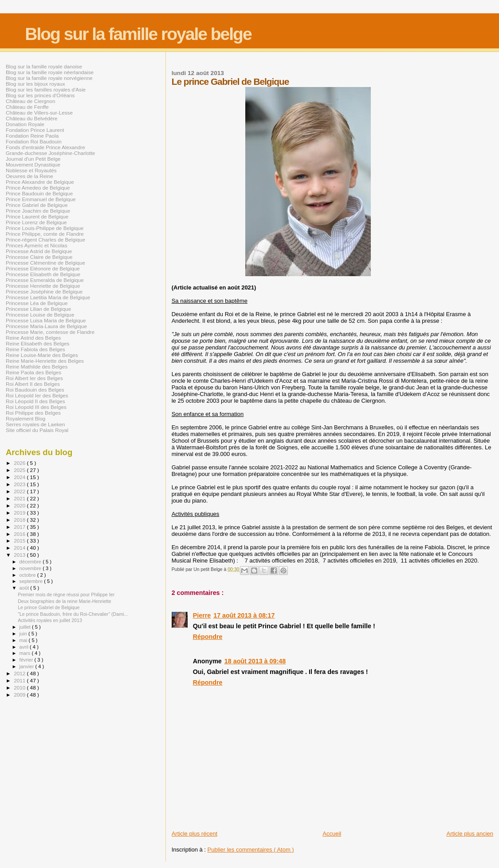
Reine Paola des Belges (33, 372)
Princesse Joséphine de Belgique (44, 291)
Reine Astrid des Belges (33, 338)
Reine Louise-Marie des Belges (42, 355)
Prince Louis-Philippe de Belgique (45, 228)
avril (25, 647)
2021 (20, 498)
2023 (20, 484)
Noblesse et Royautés (31, 170)
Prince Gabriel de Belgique (37, 205)
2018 (20, 520)
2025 (20, 470)
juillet (26, 627)
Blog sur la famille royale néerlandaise (50, 72)
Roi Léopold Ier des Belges (37, 395)
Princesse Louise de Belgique (40, 315)
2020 (20, 505)
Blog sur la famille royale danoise (44, 66)
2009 (20, 695)
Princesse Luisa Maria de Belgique (46, 320)
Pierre (202, 615)
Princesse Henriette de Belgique (43, 286)
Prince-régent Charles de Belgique (45, 240)
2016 (20, 534)
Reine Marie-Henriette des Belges (45, 361)
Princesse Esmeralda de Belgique (45, 280)
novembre (31, 568)
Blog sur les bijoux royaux (35, 84)
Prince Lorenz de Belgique (36, 222)
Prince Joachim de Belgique (38, 211)
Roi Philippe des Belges (33, 413)
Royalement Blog (26, 418)
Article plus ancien (470, 834)
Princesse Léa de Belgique (37, 303)
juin (24, 634)
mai (24, 640)
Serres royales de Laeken (35, 424)
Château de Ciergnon (30, 101)
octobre (28, 575)
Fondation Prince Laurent (35, 130)
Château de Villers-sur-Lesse (39, 113)
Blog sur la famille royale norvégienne (49, 78)
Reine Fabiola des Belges (35, 349)
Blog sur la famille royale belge (138, 34)
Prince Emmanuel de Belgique (41, 199)
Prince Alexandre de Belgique (40, 182)
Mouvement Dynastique (33, 164)
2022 (20, 491)
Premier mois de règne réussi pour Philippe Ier (66, 595)
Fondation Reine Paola (32, 136)
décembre (31, 562)
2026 (20, 463)
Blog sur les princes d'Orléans (40, 95)
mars (26, 653)
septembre (32, 581)
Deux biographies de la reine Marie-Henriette (65, 601)
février (27, 660)
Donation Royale (25, 124)
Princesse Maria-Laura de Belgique (46, 326)
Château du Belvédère (32, 118)
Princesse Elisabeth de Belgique (43, 274)
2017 (20, 527)
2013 (20, 555)
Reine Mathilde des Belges (37, 367)
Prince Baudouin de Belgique (39, 193)
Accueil (332, 834)
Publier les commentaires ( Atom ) (251, 850)
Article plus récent (194, 834)
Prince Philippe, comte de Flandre (45, 234)
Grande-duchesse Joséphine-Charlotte (50, 153)
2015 (20, 541)
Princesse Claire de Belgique (39, 257)
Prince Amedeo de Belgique (38, 188)
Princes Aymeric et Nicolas (37, 245)
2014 (20, 548)
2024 (20, 477)
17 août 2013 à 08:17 (244, 615)
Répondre (208, 637)
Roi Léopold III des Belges (36, 407)
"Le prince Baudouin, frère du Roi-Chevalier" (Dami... (73, 614)
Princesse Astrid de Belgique (39, 251)
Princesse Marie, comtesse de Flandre (50, 332)
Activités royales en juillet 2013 (50, 620)
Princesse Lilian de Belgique (38, 309)
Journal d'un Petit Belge (33, 159)
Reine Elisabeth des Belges (37, 343)
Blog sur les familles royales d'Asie (46, 89)
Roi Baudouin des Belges (35, 390)
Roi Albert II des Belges (33, 384)
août (25, 588)
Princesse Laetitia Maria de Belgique (48, 297)
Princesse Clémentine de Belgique (45, 263)
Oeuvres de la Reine (29, 176)
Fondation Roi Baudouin (34, 141)
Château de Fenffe (27, 107)
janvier (28, 666)
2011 (20, 680)
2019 (20, 513)
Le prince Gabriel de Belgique (49, 607)
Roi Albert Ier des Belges (34, 378)
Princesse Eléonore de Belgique (43, 268)
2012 (20, 673)
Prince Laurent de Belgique (37, 216)
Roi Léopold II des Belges (35, 401)
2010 (20, 688)
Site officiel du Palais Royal (37, 430)
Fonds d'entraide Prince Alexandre (45, 147)
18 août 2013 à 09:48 (255, 661)
